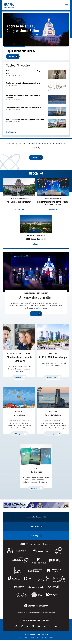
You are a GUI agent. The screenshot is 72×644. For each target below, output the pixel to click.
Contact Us (45, 620)
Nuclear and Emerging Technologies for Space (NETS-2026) (53, 203)
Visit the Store (37, 488)
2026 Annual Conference (36, 239)
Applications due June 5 (20, 51)
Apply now (13, 57)
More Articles (10, 132)
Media (52, 637)
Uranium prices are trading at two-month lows (23, 83)
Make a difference (54, 377)
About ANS (37, 158)
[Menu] (67, 5)
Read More (18, 209)
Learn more (20, 377)
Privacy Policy (23, 637)
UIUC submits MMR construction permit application (25, 119)
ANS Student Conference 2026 (19, 202)
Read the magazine (20, 434)
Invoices (44, 637)
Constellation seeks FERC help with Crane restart (24, 107)
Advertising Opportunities (32, 620)
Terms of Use (35, 637)
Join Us (37, 314)
